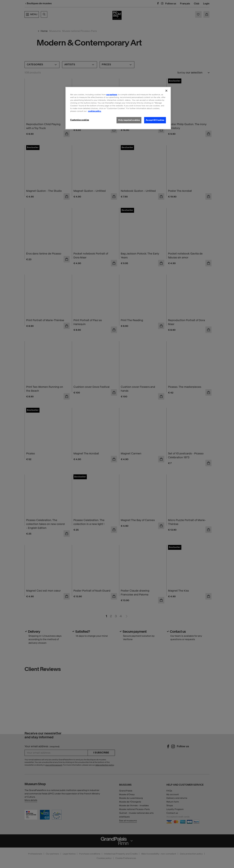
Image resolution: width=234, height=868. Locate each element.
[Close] (166, 91)
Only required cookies (129, 120)
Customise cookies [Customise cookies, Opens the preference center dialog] (80, 120)
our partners (112, 95)
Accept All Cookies (155, 120)
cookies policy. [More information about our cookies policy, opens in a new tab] (95, 111)
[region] (118, 108)
